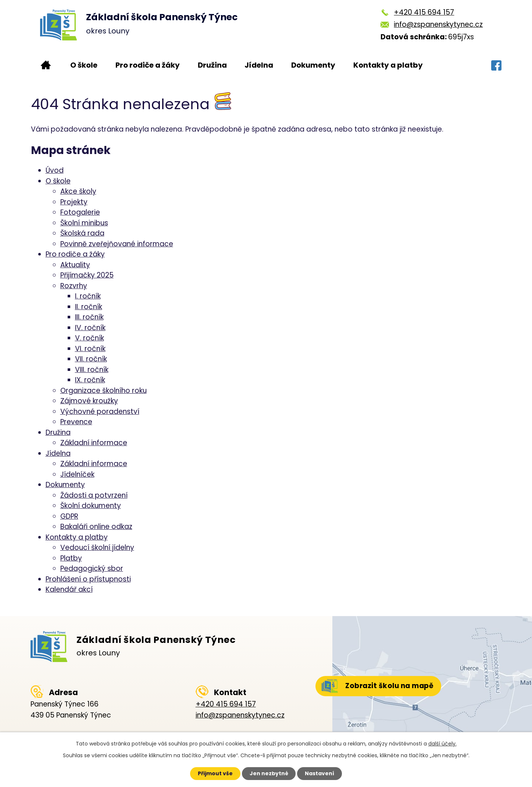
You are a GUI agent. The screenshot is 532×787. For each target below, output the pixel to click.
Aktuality (75, 265)
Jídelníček (77, 474)
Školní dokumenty (91, 506)
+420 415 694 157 (424, 12)
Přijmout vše (215, 773)
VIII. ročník (92, 370)
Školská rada (82, 233)
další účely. (442, 744)
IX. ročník (90, 380)
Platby (71, 558)
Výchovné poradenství (100, 412)
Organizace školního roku (103, 391)
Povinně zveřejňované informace (117, 244)
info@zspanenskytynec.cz (438, 24)
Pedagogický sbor (92, 568)
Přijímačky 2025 (87, 275)
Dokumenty (313, 65)
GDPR (69, 516)
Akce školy (78, 191)
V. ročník (90, 338)
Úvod (46, 65)
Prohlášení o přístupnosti (88, 579)
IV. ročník (90, 328)
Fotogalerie (80, 212)
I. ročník (88, 296)
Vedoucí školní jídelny (97, 548)
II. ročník (89, 307)
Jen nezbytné (269, 773)
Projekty (74, 202)
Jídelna (259, 65)
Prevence (76, 422)
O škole (84, 65)
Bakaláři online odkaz (96, 527)
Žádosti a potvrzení (94, 495)
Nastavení (320, 773)
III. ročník (89, 317)
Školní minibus (84, 223)
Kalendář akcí (69, 589)
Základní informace (94, 443)
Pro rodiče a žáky (148, 65)
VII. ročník (91, 359)
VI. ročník (90, 349)
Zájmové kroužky (89, 401)
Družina (212, 65)
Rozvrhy (74, 286)
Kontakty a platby (388, 65)
